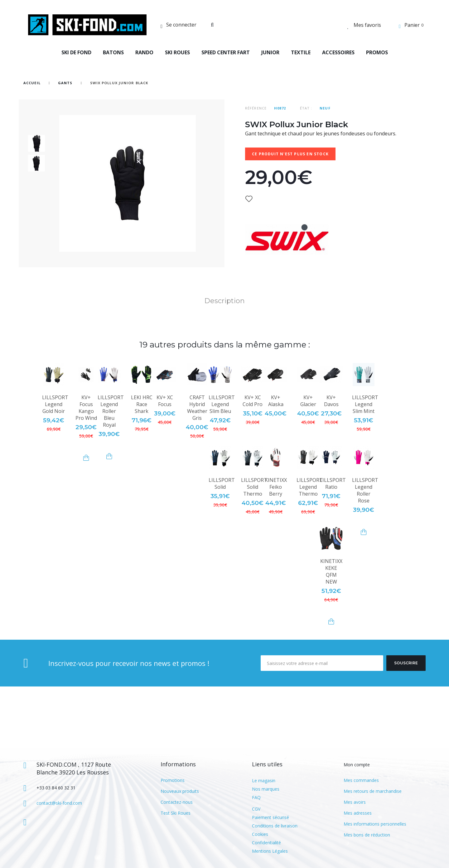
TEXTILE (301, 52)
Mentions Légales (270, 851)
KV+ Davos (331, 401)
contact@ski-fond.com (59, 803)
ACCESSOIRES (338, 52)
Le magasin (264, 781)
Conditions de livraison (275, 826)
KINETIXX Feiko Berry (276, 487)
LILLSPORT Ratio (333, 483)
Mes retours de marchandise (373, 791)
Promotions (173, 780)
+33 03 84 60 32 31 (56, 788)
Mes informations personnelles (375, 824)
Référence (256, 108)
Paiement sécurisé (270, 817)
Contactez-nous (177, 802)
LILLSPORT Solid (222, 483)
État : (306, 108)
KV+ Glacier (308, 401)
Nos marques (266, 789)
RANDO (144, 52)
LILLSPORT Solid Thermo (254, 487)
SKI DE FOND (76, 52)
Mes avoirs (355, 802)
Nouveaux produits (180, 791)
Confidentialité (266, 843)
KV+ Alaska (276, 401)
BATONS (113, 52)
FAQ (256, 797)
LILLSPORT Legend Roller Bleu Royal (111, 411)
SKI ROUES (177, 52)
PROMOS (377, 52)
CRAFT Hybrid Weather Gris (197, 408)
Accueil (32, 83)
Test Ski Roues (176, 813)
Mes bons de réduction (367, 835)
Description (224, 301)
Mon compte (357, 765)
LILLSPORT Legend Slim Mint (365, 404)
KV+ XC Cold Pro (253, 401)
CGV (256, 809)
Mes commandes (361, 780)
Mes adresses (358, 813)
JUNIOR (270, 52)
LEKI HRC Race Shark (142, 404)
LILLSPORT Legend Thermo (310, 487)
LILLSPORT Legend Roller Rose (365, 490)
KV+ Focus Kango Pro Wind (86, 408)
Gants (65, 83)
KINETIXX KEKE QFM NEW (331, 571)
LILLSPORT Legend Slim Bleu (222, 404)
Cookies (260, 834)
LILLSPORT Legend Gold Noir (55, 404)
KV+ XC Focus (165, 401)
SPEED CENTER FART (226, 52)
